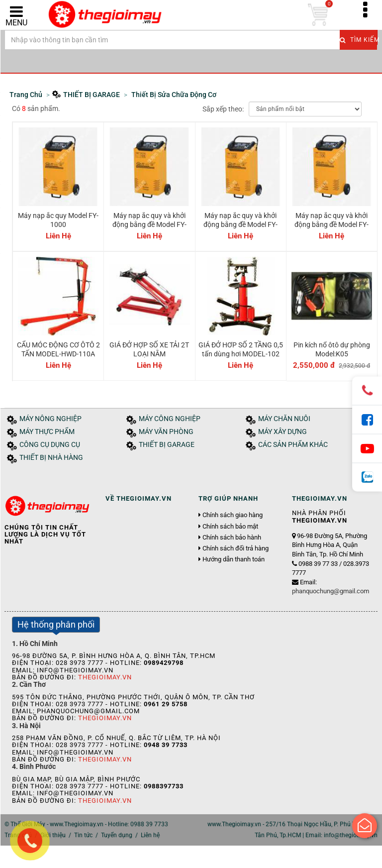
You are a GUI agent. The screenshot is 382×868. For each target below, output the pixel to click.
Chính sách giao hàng (233, 515)
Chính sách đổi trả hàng (236, 548)
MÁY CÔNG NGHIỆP (170, 419)
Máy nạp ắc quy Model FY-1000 (58, 220)
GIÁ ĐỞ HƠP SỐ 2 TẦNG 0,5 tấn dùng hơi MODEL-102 (241, 349)
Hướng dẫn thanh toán (234, 559)
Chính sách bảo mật (230, 527)
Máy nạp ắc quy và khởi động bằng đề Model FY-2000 (332, 224)
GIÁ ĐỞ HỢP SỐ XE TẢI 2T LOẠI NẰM (149, 349)
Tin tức (83, 835)
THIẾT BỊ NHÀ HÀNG (51, 458)
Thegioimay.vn (105, 677)
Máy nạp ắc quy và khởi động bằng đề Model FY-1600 (240, 224)
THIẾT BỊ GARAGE (167, 445)
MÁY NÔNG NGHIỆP (50, 419)
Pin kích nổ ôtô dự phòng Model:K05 (332, 349)
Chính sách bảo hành (232, 538)
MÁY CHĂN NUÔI (284, 419)
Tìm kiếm (358, 40)
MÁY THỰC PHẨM (47, 432)
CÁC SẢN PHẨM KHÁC (293, 445)
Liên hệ (150, 835)
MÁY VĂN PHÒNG (166, 432)
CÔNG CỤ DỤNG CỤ (50, 445)
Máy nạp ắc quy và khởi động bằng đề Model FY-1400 (149, 224)
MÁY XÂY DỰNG (283, 432)
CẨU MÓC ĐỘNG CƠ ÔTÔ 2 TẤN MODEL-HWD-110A (58, 349)
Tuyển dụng (117, 835)
